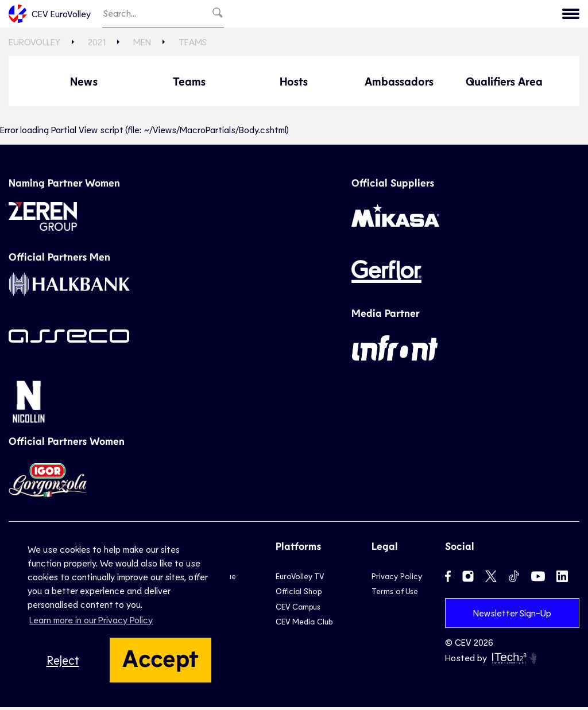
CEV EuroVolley (50, 15)
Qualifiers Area (504, 84)
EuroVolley (34, 44)
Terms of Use (395, 594)
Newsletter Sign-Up (512, 615)
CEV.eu (555, 15)
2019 (510, 15)
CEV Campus (298, 609)
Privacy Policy (397, 578)
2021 (472, 15)
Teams (193, 44)
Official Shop (299, 594)
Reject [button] (63, 660)
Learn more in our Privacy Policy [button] (91, 620)
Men (142, 44)
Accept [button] (160, 657)
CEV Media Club (304, 624)
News (84, 84)
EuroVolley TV (300, 578)
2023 (432, 15)
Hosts (294, 84)
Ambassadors (399, 84)
